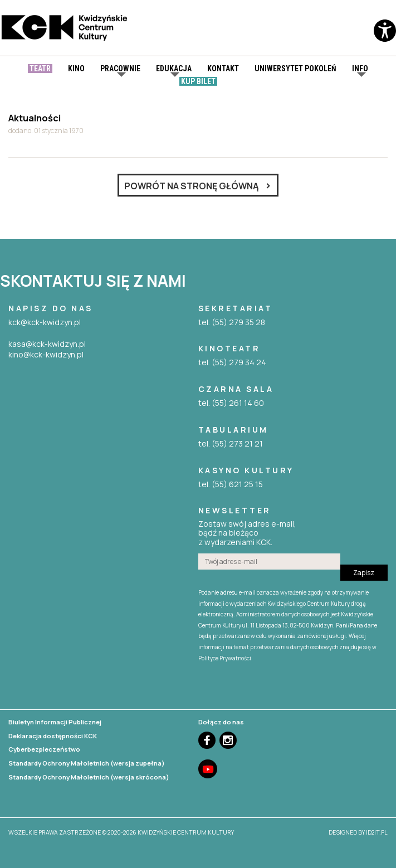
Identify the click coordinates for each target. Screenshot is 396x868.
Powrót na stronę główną (192, 186)
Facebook (207, 740)
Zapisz (364, 573)
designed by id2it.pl (358, 832)
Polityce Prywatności (225, 658)
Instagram (228, 740)
